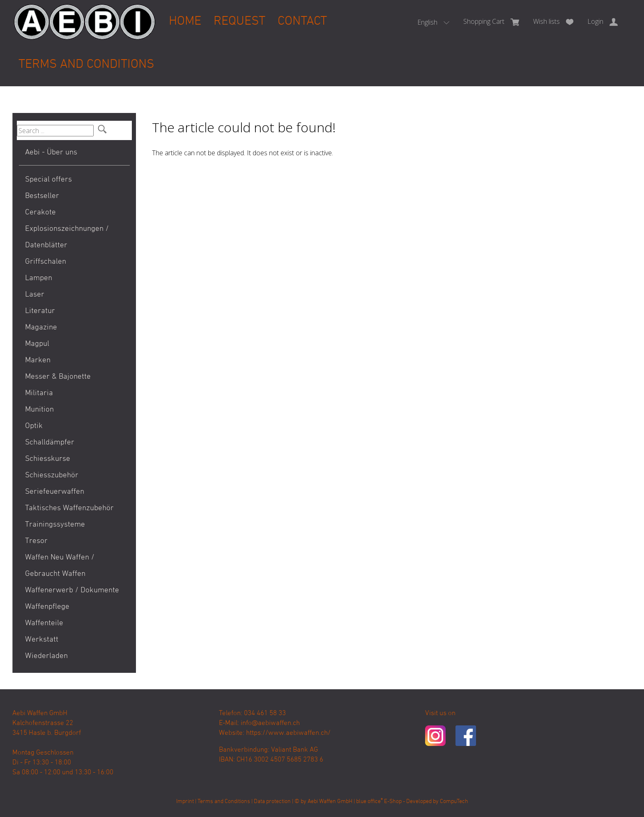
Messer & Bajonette (58, 377)
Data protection (272, 802)
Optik (34, 426)
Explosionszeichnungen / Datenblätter (67, 237)
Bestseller (42, 196)
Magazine (41, 328)
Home (185, 22)
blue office (369, 802)
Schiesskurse (48, 459)
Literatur (40, 311)
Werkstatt (42, 640)
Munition (39, 410)
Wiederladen (46, 656)
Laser (35, 295)
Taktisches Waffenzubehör (69, 508)
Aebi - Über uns (51, 153)
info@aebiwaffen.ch (270, 723)
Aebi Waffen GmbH (330, 802)
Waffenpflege (47, 607)
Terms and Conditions (86, 65)
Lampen (39, 278)
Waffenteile (44, 623)
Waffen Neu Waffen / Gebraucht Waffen (60, 566)
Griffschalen (46, 262)
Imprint (185, 802)
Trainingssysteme (55, 525)
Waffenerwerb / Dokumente (72, 590)
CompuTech (454, 802)
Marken (38, 360)
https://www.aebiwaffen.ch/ (288, 733)
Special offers (48, 180)
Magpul (37, 344)
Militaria (39, 393)
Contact (302, 22)
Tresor (36, 541)
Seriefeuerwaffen (55, 492)
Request (239, 22)
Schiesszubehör (52, 475)
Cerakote (40, 213)
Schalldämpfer (50, 443)
